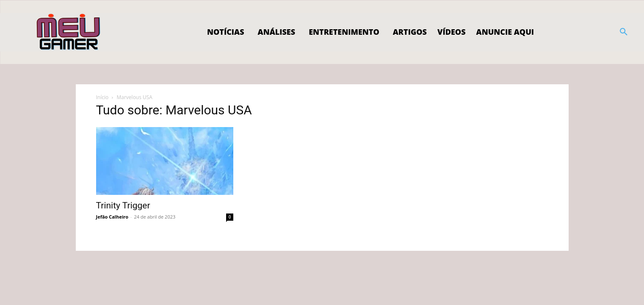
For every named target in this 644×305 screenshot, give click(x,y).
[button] (624, 32)
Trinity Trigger (123, 205)
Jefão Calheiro (112, 217)
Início (102, 97)
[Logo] (69, 32)
